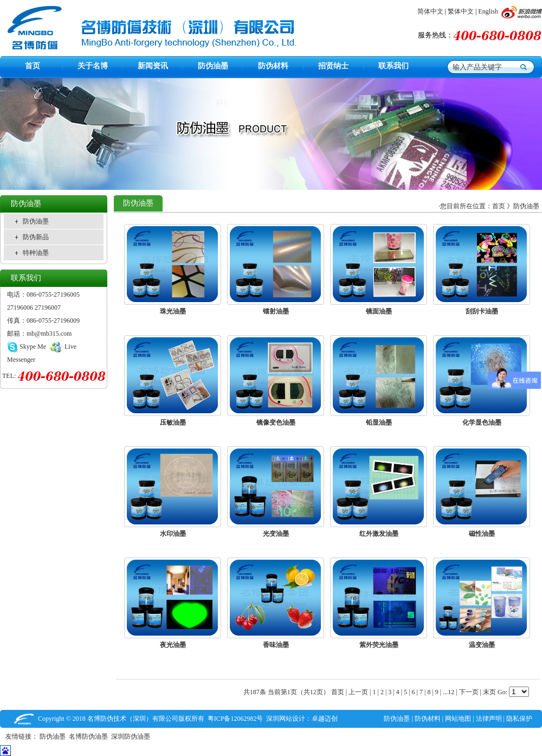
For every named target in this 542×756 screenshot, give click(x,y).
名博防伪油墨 (90, 736)
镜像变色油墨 (276, 422)
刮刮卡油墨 (482, 311)
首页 (499, 206)
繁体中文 (461, 11)
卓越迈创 (325, 719)
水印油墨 (173, 534)
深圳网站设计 (286, 719)
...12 (449, 692)
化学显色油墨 (482, 422)
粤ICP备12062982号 (235, 719)
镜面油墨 (379, 311)
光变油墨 (276, 534)
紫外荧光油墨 (379, 645)
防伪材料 (428, 719)
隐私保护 (519, 719)
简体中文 (430, 11)
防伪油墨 (526, 206)
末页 (489, 692)
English (488, 11)
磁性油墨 (482, 534)
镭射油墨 (276, 311)
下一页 (469, 692)
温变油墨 (482, 645)
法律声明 (489, 719)
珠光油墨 (173, 311)
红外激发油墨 (379, 534)
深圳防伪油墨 (132, 736)
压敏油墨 (173, 422)
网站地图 (458, 719)
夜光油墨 (173, 645)
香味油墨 (276, 645)
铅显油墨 (379, 422)
